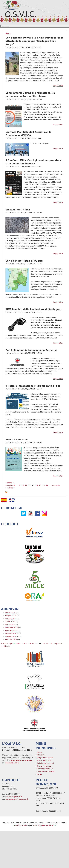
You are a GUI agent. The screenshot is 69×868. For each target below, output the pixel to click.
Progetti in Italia (44, 760)
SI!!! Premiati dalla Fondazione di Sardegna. (33, 309)
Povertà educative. (17, 440)
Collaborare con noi (45, 763)
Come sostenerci (44, 766)
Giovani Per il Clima (18, 210)
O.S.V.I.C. (21, 14)
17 (47, 485)
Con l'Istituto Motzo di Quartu (24, 261)
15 (40, 485)
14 (37, 485)
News (39, 774)
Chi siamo (41, 755)
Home (8, 34)
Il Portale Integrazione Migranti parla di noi (33, 386)
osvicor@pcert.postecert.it (17, 799)
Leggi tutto (58, 86)
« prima (9, 483)
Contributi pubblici (45, 769)
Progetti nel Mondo (45, 758)
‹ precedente (14, 644)
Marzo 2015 (10, 625)
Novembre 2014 (12, 636)
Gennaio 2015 (11, 630)
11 (26, 485)
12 (29, 485)
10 (22, 485)
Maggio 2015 (11, 619)
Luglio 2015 (10, 613)
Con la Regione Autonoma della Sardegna (31, 350)
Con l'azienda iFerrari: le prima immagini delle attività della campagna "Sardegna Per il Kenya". (34, 41)
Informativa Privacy (45, 772)
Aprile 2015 (10, 622)
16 (43, 485)
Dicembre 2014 (12, 633)
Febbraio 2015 (11, 628)
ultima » (11, 488)
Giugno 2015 (11, 616)
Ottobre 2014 (11, 639)
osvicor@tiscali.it (15, 797)
